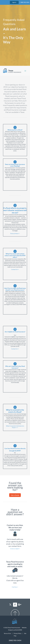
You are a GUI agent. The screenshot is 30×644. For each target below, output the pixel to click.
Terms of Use (7, 633)
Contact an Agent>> (15, 549)
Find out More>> (15, 233)
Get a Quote (15, 495)
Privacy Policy (18, 633)
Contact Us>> (15, 269)
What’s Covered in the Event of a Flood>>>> (15, 427)
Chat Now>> (15, 587)
